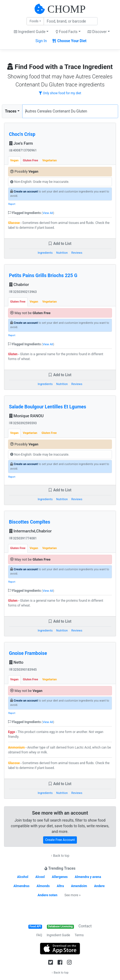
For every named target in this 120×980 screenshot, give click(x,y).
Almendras (21, 886)
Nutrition (62, 253)
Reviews (77, 253)
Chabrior (19, 285)
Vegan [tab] (14, 160)
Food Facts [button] (67, 32)
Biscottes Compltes (30, 522)
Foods (34, 21)
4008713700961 (23, 150)
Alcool (40, 877)
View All (48, 213)
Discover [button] (97, 32)
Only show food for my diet (60, 93)
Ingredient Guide (58, 935)
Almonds (43, 886)
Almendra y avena (88, 877)
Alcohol (23, 877)
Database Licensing (60, 926)
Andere (99, 886)
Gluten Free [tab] (30, 160)
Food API (35, 926)
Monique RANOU (26, 416)
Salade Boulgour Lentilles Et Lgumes (48, 407)
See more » (72, 895)
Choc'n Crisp (22, 134)
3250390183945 (23, 670)
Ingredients (45, 253)
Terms (79, 935)
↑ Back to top (60, 856)
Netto (16, 662)
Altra (60, 886)
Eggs (12, 732)
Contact (85, 926)
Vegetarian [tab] (50, 160)
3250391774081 (23, 538)
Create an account (26, 192)
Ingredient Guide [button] (30, 32)
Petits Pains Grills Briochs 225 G (43, 275)
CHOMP (66, 9)
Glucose (14, 223)
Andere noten (47, 895)
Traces (11, 111)
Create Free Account (60, 840)
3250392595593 (23, 423)
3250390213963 (23, 292)
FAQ (39, 935)
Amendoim (79, 886)
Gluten (13, 354)
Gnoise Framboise (28, 653)
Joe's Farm (21, 143)
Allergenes (60, 877)
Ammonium (16, 747)
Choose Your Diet (70, 41)
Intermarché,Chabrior (30, 531)
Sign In (41, 41)
